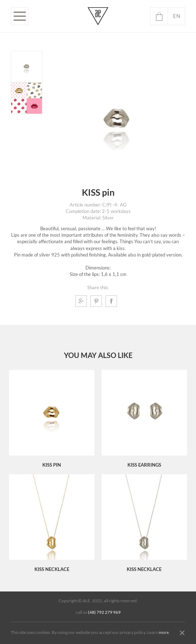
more (164, 632)
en (177, 16)
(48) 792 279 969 (104, 612)
